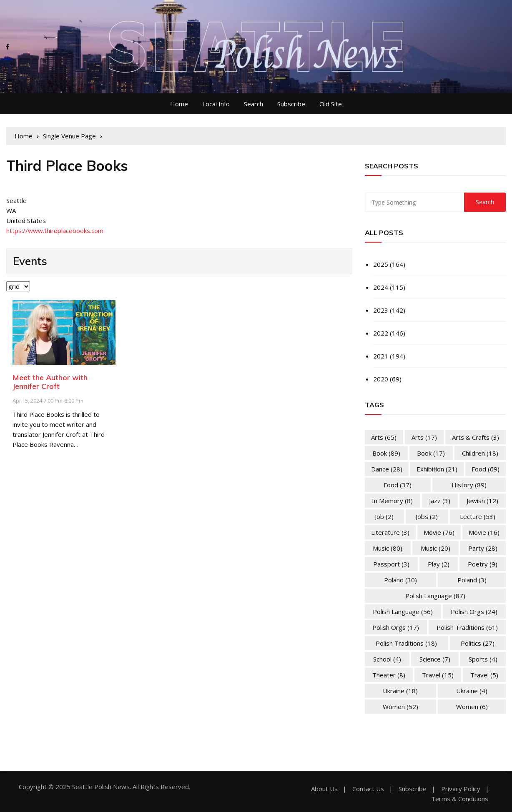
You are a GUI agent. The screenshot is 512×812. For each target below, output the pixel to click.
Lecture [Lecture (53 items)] (478, 516)
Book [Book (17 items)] (431, 453)
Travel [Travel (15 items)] (438, 675)
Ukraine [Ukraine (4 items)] (472, 691)
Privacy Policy (461, 789)
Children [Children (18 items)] (480, 453)
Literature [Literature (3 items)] (390, 532)
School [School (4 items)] (387, 659)
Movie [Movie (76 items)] (439, 532)
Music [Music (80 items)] (388, 548)
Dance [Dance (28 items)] (387, 469)
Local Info (216, 104)
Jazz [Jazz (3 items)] (440, 501)
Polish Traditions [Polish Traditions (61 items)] (467, 627)
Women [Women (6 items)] (472, 707)
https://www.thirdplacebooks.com (55, 231)
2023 (381, 310)
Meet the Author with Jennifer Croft (50, 382)
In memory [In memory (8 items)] (392, 501)
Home (179, 104)
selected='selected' (18, 286)
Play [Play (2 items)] (439, 564)
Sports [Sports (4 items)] (483, 659)
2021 (381, 356)
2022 (381, 333)
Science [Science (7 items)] (435, 659)
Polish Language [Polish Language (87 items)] (435, 596)
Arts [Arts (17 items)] (424, 437)
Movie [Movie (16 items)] (484, 532)
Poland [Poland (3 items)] (472, 580)
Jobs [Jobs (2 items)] (427, 516)
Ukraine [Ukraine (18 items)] (400, 691)
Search (253, 104)
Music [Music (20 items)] (435, 548)
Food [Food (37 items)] (398, 485)
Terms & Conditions (460, 799)
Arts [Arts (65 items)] (384, 437)
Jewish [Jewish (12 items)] (482, 501)
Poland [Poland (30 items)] (400, 580)
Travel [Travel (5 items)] (484, 675)
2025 (381, 264)
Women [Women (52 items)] (400, 707)
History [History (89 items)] (469, 485)
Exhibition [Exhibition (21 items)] (437, 469)
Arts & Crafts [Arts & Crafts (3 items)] (476, 437)
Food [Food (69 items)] (486, 469)
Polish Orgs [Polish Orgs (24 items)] (474, 612)
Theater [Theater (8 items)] (389, 675)
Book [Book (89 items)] (386, 453)
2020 (381, 379)
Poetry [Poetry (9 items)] (483, 564)
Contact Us (368, 789)
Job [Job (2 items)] (384, 516)
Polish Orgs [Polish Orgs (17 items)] (396, 627)
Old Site (331, 104)
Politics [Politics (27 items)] (478, 643)
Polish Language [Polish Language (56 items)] (403, 612)
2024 (381, 287)
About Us (324, 789)
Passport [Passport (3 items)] (391, 564)
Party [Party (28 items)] (483, 548)
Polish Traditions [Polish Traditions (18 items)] (406, 643)
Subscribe (291, 104)
